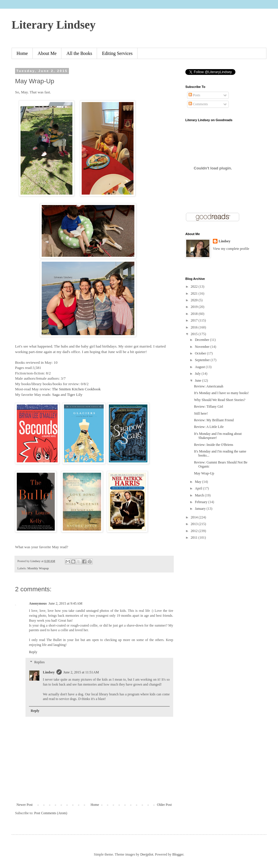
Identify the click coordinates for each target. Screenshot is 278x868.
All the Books (79, 53)
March (200, 495)
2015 (195, 334)
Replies (39, 662)
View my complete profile (231, 249)
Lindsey (49, 672)
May (199, 482)
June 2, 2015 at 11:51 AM (81, 672)
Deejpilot (147, 854)
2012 (195, 531)
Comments (198, 104)
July (198, 374)
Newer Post (25, 805)
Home (22, 53)
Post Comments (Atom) (51, 813)
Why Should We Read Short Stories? (220, 400)
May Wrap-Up (204, 473)
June (199, 381)
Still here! (201, 413)
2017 (195, 320)
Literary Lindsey (54, 25)
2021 (195, 293)
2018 (195, 314)
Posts (194, 95)
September (203, 360)
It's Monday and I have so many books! (221, 393)
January (201, 509)
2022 (195, 287)
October (201, 353)
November (203, 347)
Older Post (164, 805)
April (199, 488)
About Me (47, 53)
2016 (195, 327)
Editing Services (117, 53)
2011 (195, 538)
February (202, 502)
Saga (56, 395)
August (200, 367)
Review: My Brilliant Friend (214, 420)
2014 (195, 517)
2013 (195, 524)
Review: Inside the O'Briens (214, 445)
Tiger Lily (75, 395)
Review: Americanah (209, 386)
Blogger (178, 854)
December (202, 340)
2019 (195, 307)
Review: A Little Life (209, 427)
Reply (33, 652)
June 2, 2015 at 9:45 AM (65, 603)
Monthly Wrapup (38, 568)
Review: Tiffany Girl (209, 407)
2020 (195, 300)
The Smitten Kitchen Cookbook (76, 389)
